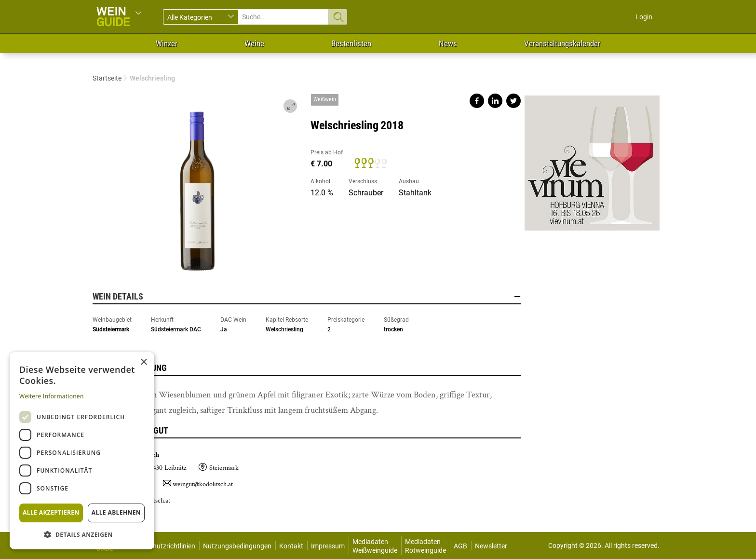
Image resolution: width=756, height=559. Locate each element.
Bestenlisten (351, 43)
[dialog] (82, 451)
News (448, 43)
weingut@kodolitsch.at (203, 484)
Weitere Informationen (52, 396)
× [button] (143, 362)
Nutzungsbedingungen (237, 546)
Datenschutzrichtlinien (162, 546)
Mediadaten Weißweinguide (375, 546)
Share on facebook (477, 101)
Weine (254, 43)
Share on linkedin (495, 101)
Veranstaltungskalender (562, 43)
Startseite (107, 78)
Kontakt (291, 546)
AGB (460, 546)
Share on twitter (513, 101)
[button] (82, 534)
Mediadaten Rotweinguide (425, 546)
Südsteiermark (111, 329)
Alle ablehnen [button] (116, 512)
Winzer (167, 43)
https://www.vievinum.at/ (592, 159)
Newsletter (491, 546)
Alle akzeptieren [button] (51, 512)
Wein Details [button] (307, 297)
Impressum (328, 546)
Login (644, 17)
